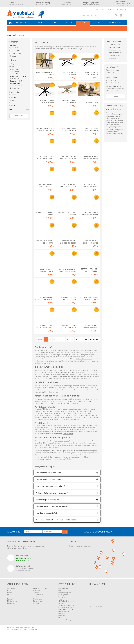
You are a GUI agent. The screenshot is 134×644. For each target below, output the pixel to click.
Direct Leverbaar (15, 94)
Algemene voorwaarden (66, 612)
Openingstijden (63, 597)
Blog (60, 620)
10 (86, 342)
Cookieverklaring (64, 614)
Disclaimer (25, 632)
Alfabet (13, 58)
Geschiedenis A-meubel (66, 610)
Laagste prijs (15, 53)
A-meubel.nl (31, 630)
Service (61, 606)
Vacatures (62, 618)
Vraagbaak (62, 616)
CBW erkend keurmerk (66, 603)
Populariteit (14, 50)
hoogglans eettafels (17, 83)
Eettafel (12, 68)
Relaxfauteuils (37, 601)
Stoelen (69, 25)
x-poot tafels (15, 74)
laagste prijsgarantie (62, 443)
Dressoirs (36, 595)
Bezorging (62, 599)
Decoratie (36, 606)
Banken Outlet (38, 603)
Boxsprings (11, 606)
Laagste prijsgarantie (65, 595)
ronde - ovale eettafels (18, 78)
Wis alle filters (18, 118)
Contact (115, 99)
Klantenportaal (121, 10)
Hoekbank (36, 593)
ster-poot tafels (16, 76)
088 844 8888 (111, 80)
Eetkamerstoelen (39, 597)
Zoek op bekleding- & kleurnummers (71, 622)
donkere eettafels (16, 88)
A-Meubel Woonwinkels (84, 361)
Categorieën (14, 66)
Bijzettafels (13, 105)
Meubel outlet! (115, 25)
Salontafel (13, 97)
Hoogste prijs (15, 55)
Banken (40, 25)
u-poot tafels (15, 71)
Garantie (61, 601)
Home (9, 37)
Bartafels (12, 108)
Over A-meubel (100, 10)
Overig (98, 25)
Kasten (54, 25)
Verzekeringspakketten (66, 608)
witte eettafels (15, 85)
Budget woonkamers (40, 591)
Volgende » (94, 342)
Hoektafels (13, 100)
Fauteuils (10, 601)
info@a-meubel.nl (113, 88)
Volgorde (13, 47)
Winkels (110, 10)
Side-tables (13, 102)
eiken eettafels (15, 81)
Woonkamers (23, 25)
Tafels (84, 25)
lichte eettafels (15, 90)
